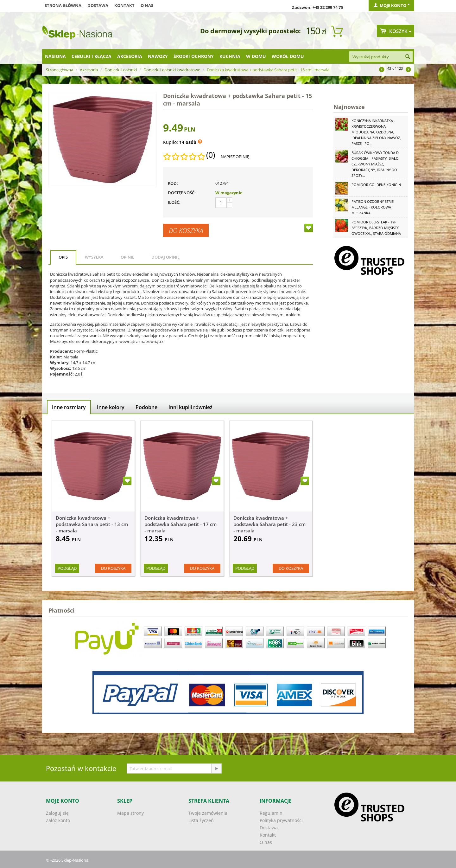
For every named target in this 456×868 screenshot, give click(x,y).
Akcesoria (130, 56)
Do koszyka (186, 230)
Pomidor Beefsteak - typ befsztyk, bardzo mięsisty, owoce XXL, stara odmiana (376, 228)
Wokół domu (288, 56)
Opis (63, 257)
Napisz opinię (235, 157)
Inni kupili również (190, 407)
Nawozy (158, 56)
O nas (147, 5)
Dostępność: (182, 193)
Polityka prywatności (281, 820)
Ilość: (174, 202)
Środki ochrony (194, 56)
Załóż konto (58, 820)
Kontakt (124, 5)
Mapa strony (130, 813)
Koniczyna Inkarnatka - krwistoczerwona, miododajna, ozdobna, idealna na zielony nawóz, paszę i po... (376, 132)
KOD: (173, 183)
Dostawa (98, 5)
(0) (211, 155)
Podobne (146, 407)
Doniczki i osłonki (121, 70)
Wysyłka (94, 257)
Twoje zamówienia (208, 813)
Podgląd (67, 568)
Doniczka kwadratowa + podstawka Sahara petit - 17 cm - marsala (180, 524)
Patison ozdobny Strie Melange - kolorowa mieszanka (373, 207)
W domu (256, 56)
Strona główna (63, 5)
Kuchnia (230, 56)
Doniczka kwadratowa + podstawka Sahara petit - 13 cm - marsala (92, 524)
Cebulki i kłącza (92, 56)
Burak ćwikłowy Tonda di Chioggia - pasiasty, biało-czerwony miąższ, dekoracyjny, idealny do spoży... (376, 164)
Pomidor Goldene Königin (376, 185)
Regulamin (271, 813)
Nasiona (55, 56)
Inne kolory (111, 407)
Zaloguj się (57, 813)
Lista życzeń (201, 820)
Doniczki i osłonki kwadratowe (172, 70)
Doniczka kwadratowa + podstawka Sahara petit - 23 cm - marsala (269, 524)
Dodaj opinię (165, 257)
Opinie (127, 257)
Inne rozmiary (69, 407)
